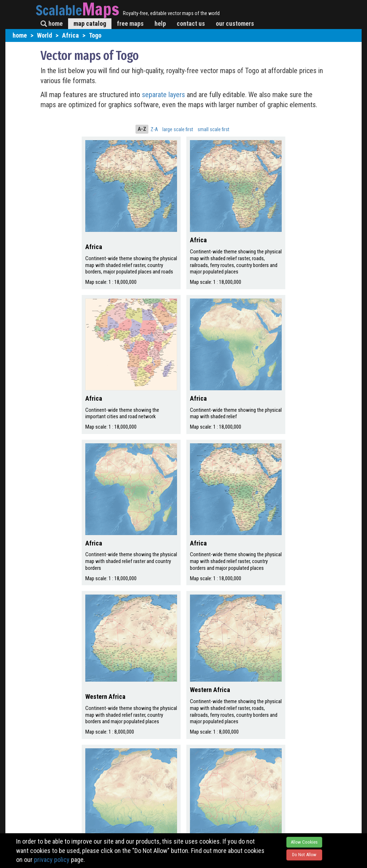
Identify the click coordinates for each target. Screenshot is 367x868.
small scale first (213, 129)
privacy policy (52, 860)
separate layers (164, 95)
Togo (95, 35)
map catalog (90, 23)
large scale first (178, 129)
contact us (191, 23)
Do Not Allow (304, 855)
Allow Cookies (304, 842)
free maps (130, 23)
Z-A (154, 129)
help (160, 23)
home (52, 23)
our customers (235, 23)
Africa (70, 35)
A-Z (142, 129)
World (44, 35)
